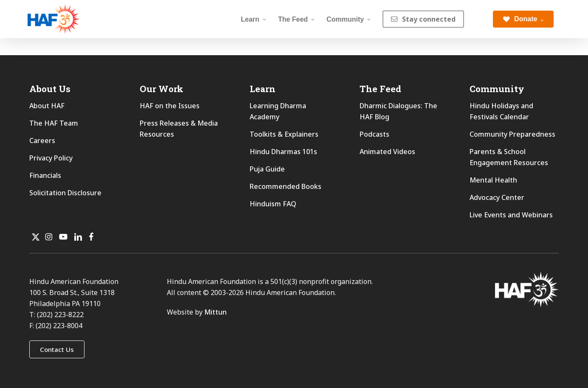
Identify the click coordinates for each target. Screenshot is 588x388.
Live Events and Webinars (511, 215)
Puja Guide (267, 169)
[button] (57, 349)
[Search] (478, 19)
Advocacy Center (497, 197)
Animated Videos (387, 152)
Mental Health (493, 180)
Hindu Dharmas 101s (283, 152)
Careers (42, 141)
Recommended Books (286, 186)
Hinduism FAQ (273, 204)
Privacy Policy (51, 158)
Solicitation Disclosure (65, 193)
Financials (45, 175)
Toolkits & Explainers (284, 134)
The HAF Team (54, 123)
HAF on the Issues (170, 106)
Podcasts (374, 134)
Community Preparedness (512, 134)
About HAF (47, 106)
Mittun (215, 312)
